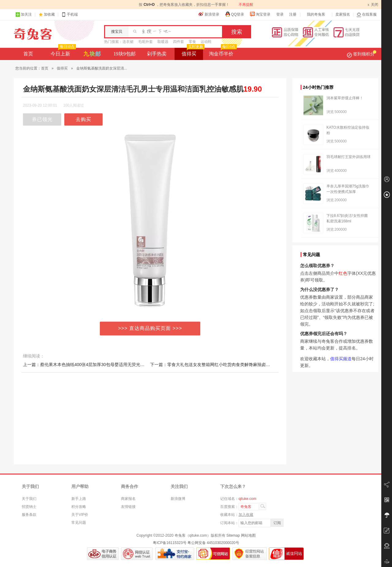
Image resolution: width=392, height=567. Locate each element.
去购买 (83, 119)
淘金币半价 (222, 52)
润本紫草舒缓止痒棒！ (345, 98)
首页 (28, 54)
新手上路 (79, 499)
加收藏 (49, 14)
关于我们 (29, 499)
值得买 (192, 52)
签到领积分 (362, 54)
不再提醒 (246, 5)
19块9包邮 (125, 54)
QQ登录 (234, 14)
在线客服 (367, 15)
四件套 (179, 42)
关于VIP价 (80, 515)
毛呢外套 (145, 42)
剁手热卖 (157, 54)
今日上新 (63, 52)
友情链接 (128, 507)
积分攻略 (79, 507)
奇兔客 (33, 34)
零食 (192, 42)
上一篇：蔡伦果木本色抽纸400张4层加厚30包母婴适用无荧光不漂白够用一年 (97, 365)
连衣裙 (128, 42)
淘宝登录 (260, 14)
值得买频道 (341, 359)
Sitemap (233, 535)
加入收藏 (246, 515)
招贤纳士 (29, 507)
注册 (293, 14)
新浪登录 (209, 14)
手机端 (70, 15)
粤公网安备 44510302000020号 (213, 543)
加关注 (24, 15)
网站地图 (248, 535)
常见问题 (79, 523)
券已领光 (42, 119)
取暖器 (163, 42)
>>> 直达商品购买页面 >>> (150, 328)
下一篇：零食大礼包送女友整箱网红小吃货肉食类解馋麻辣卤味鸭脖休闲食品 (223, 365)
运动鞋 (206, 42)
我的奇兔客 (316, 14)
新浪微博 (178, 499)
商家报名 (128, 499)
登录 (280, 14)
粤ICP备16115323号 (170, 543)
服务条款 (29, 515)
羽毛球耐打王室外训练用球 (349, 157)
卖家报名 (343, 14)
